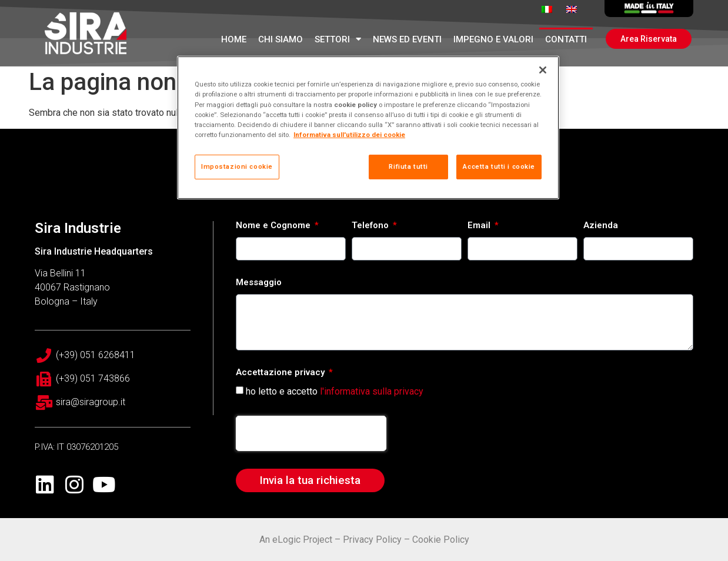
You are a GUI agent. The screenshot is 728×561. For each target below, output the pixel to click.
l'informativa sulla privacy (372, 391)
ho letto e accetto (335, 391)
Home (234, 39)
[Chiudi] (543, 70)
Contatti (566, 39)
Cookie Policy (441, 540)
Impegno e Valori (493, 39)
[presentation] (311, 433)
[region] (368, 127)
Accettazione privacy (281, 373)
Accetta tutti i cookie (499, 166)
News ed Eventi (407, 39)
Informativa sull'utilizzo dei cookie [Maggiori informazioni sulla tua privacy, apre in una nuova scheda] (349, 135)
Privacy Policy (372, 540)
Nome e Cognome (274, 226)
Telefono (371, 226)
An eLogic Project (296, 540)
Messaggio (259, 283)
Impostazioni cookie (237, 166)
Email (480, 226)
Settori (338, 39)
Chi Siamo (280, 39)
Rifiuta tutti (408, 166)
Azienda (601, 226)
